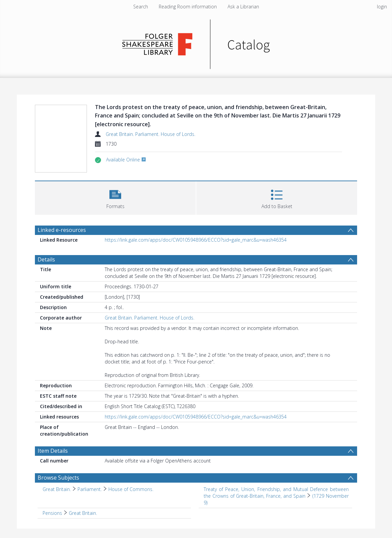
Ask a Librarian (243, 7)
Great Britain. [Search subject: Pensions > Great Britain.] (83, 513)
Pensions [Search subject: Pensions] (52, 513)
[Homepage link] (196, 42)
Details (46, 259)
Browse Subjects (58, 478)
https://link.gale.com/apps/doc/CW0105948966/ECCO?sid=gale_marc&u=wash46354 (196, 240)
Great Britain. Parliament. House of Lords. (151, 134)
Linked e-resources (62, 230)
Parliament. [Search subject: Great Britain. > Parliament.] (90, 489)
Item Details (53, 451)
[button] (115, 197)
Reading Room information (188, 7)
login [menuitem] (382, 7)
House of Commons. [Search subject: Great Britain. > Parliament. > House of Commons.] (131, 489)
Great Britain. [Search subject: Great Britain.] (57, 489)
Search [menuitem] (141, 7)
